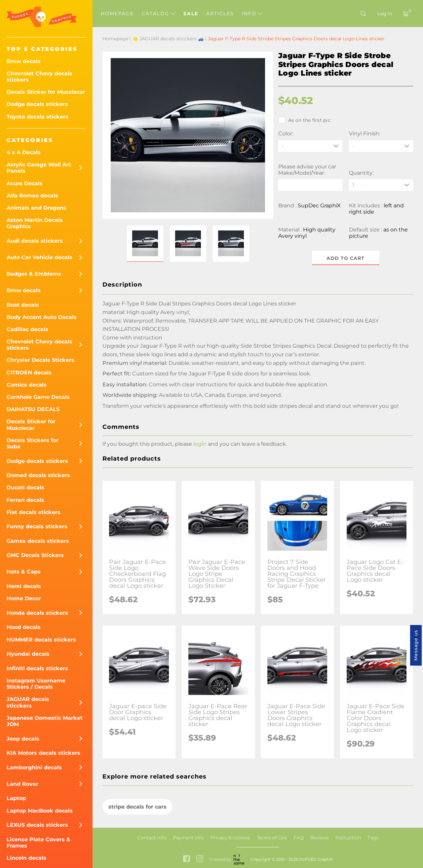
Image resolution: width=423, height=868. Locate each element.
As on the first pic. (305, 120)
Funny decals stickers (37, 526)
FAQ (299, 838)
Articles (220, 14)
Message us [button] (416, 645)
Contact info (152, 838)
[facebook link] (187, 860)
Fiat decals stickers (34, 512)
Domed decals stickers (38, 475)
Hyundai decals (28, 654)
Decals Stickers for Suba (33, 443)
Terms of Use (272, 838)
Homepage (117, 14)
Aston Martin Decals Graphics (35, 223)
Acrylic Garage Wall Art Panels (39, 168)
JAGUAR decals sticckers (28, 702)
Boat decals (23, 305)
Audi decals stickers (35, 241)
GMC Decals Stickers (35, 555)
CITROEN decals (29, 373)
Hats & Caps (24, 572)
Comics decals (27, 385)
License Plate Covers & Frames (38, 843)
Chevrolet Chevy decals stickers (39, 77)
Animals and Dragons (37, 208)
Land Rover (22, 784)
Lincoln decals (26, 858)
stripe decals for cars (137, 807)
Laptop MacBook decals (40, 811)
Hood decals (24, 627)
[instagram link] (200, 860)
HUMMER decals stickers (41, 640)
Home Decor (24, 598)
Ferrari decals (25, 500)
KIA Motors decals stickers (43, 753)
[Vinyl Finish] (381, 146)
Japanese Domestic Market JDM (45, 721)
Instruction (348, 838)
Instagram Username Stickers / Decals (36, 684)
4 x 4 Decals (24, 152)
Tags (373, 838)
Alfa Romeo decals (32, 196)
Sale (191, 14)
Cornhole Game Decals (38, 397)
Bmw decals (24, 61)
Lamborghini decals (34, 767)
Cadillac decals (27, 329)
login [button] (200, 444)
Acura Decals (25, 183)
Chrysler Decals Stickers (40, 360)
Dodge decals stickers (37, 104)
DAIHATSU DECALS (33, 409)
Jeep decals (23, 739)
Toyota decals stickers (38, 117)
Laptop (16, 798)
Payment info (188, 838)
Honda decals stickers (37, 613)
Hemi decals (24, 586)
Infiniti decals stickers (37, 668)
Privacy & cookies (230, 838)
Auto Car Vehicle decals (39, 257)
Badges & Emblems (34, 274)
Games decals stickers (38, 541)
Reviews (320, 838)
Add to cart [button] (346, 258)
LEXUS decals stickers (37, 825)
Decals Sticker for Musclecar (46, 92)
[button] (145, 244)
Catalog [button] (158, 14)
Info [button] (252, 14)
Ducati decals (25, 487)
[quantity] (381, 185)
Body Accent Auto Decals (42, 317)
